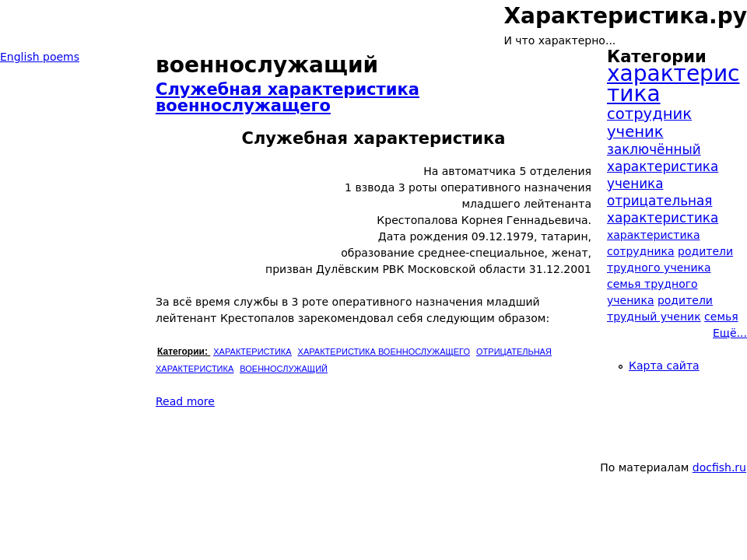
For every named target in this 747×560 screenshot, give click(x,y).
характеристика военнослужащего (384, 352)
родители (685, 300)
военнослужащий (284, 369)
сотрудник (649, 114)
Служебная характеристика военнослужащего (288, 98)
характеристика (252, 352)
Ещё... (730, 333)
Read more (185, 401)
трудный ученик (654, 317)
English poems (40, 57)
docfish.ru (719, 467)
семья (721, 317)
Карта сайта (664, 366)
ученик (635, 132)
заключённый (654, 149)
